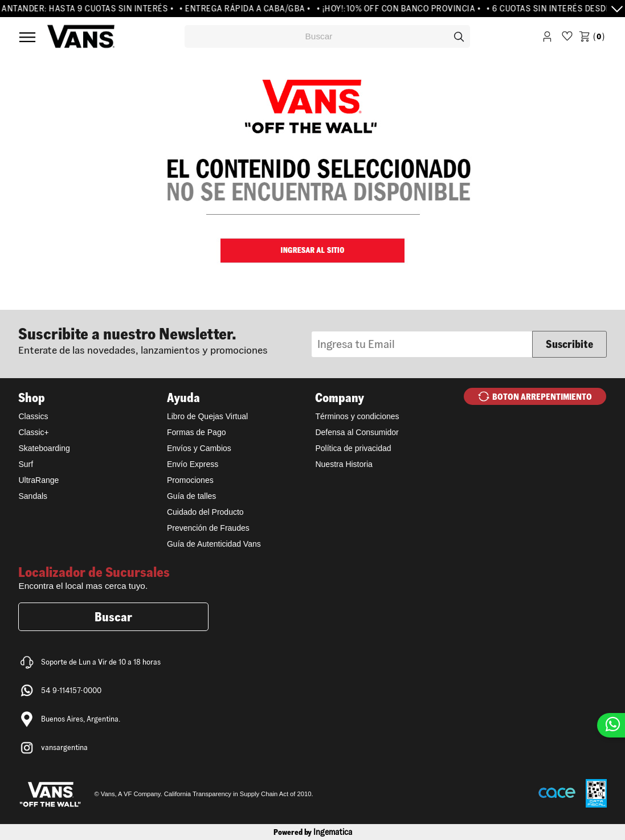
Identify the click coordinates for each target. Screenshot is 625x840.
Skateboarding (44, 448)
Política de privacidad (353, 448)
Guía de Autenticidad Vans (214, 544)
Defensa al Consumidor (357, 432)
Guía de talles (191, 496)
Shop (32, 398)
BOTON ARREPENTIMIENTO (542, 397)
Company (340, 398)
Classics (33, 416)
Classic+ (33, 432)
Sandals (33, 496)
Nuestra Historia (344, 464)
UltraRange (38, 480)
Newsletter (165, 340)
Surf (26, 464)
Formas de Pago (197, 432)
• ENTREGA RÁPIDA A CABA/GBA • (249, 9)
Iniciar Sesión (547, 38)
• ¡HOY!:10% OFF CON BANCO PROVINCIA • (402, 9)
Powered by (313, 832)
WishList (567, 38)
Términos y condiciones (357, 416)
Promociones (190, 480)
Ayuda (183, 398)
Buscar (113, 617)
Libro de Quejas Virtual (207, 416)
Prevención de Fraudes (208, 528)
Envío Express (193, 464)
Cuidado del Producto (205, 512)
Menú (27, 37)
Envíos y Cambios (199, 448)
